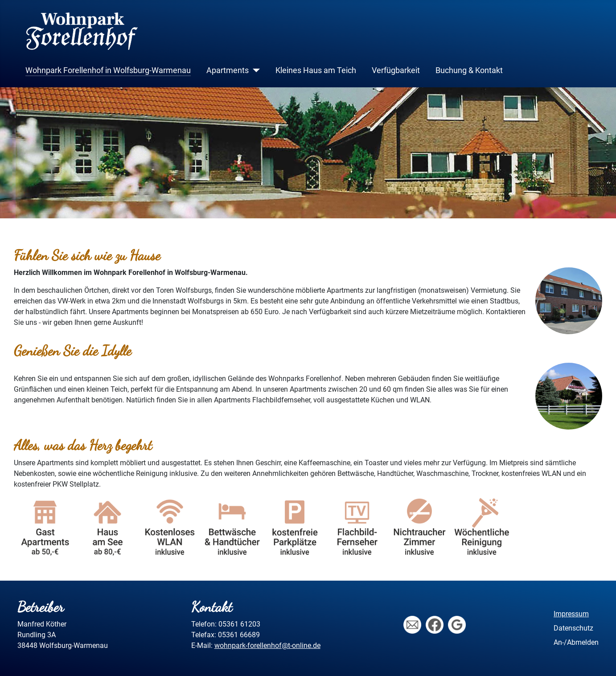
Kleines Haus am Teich (316, 70)
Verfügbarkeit (396, 70)
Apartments (228, 70)
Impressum (571, 614)
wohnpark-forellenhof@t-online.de (267, 645)
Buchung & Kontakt (469, 70)
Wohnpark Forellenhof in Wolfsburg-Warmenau (108, 70)
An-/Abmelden (576, 642)
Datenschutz (573, 628)
